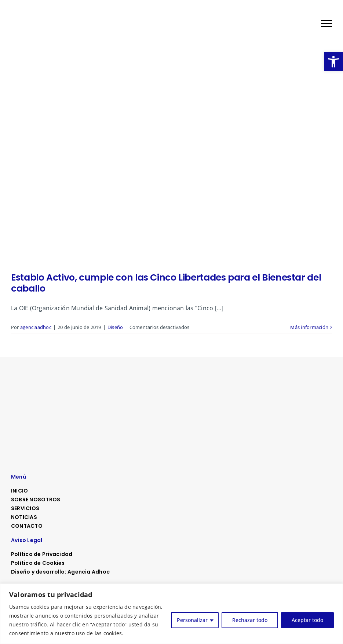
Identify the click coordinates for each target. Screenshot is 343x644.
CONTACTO (27, 526)
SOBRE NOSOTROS (36, 500)
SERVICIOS (25, 508)
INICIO (19, 491)
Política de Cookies (38, 563)
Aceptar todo (307, 620)
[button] (333, 62)
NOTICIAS (24, 517)
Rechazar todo (250, 620)
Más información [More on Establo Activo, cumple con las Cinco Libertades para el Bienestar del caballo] (309, 327)
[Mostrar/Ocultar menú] (326, 23)
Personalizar (192, 620)
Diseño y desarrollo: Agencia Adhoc (60, 572)
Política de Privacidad (42, 554)
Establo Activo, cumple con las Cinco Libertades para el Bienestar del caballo (166, 283)
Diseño (115, 327)
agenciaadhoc (36, 327)
